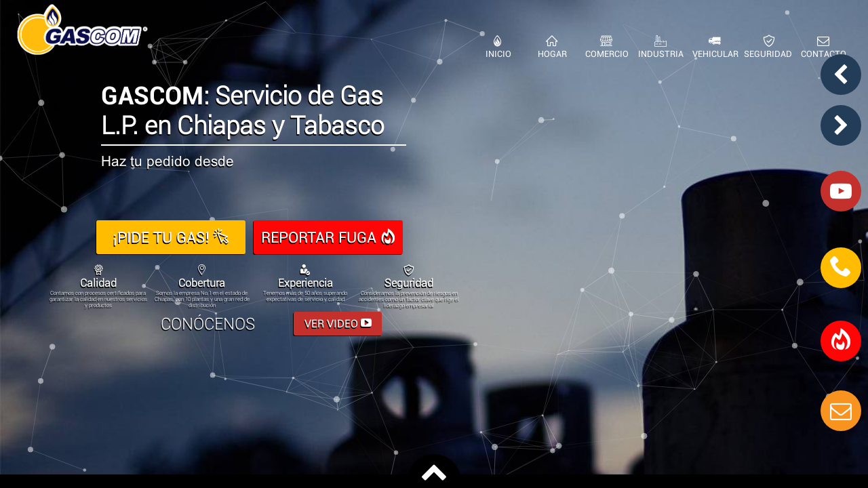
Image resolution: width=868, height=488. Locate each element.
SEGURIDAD (768, 54)
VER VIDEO (338, 324)
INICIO (498, 54)
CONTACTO (824, 54)
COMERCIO (607, 54)
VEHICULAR (715, 54)
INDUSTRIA (661, 54)
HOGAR (552, 54)
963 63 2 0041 (249, 194)
